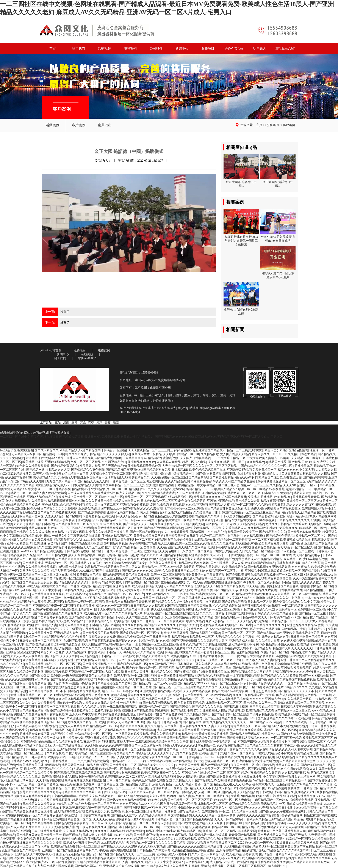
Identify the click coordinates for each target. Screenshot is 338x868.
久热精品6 (318, 839)
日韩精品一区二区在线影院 (117, 656)
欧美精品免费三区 (306, 753)
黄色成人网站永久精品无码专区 (63, 505)
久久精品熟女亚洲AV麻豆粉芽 (76, 742)
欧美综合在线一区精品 (63, 757)
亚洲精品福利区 (280, 742)
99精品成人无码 (120, 477)
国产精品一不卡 (51, 835)
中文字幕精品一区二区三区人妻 (124, 485)
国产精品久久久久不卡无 (200, 788)
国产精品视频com (259, 567)
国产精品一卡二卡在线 (182, 749)
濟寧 (91, 422)
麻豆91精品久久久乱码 (244, 804)
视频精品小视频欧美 (163, 812)
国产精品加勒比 (11, 804)
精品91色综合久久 (98, 695)
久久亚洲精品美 (21, 610)
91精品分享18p (149, 641)
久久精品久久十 (183, 780)
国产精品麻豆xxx (95, 699)
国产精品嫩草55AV (269, 633)
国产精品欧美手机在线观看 (101, 633)
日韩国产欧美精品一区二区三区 (240, 512)
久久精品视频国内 (70, 613)
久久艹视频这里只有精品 (143, 617)
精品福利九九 (271, 474)
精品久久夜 (77, 450)
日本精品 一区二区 (169, 598)
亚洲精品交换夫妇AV (311, 796)
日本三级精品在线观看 (47, 831)
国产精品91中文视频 (318, 695)
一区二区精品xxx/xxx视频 (264, 722)
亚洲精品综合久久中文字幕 (22, 850)
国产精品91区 (299, 544)
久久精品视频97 (57, 753)
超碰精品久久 (141, 477)
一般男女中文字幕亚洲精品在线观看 (76, 536)
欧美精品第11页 (124, 621)
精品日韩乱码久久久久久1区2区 (293, 505)
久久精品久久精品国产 (15, 602)
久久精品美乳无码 (192, 524)
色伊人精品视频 (261, 509)
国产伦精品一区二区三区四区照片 (190, 800)
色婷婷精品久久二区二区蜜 (86, 547)
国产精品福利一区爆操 (52, 454)
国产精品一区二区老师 (221, 524)
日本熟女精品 (307, 454)
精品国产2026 (247, 718)
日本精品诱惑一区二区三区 (287, 621)
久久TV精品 (157, 796)
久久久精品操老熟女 (227, 606)
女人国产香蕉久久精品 (235, 454)
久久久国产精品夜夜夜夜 (158, 493)
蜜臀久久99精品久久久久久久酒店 (310, 784)
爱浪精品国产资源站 (27, 505)
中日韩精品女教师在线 (208, 656)
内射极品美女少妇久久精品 (278, 645)
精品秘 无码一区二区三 (268, 847)
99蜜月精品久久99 (303, 792)
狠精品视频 (177, 505)
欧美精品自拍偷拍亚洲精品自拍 (193, 850)
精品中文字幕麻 (263, 664)
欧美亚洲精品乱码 (167, 524)
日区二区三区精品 (323, 850)
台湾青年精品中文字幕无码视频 (257, 761)
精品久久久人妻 (59, 470)
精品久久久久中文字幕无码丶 (165, 862)
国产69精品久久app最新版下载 (234, 590)
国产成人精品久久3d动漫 (51, 450)
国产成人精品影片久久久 (24, 827)
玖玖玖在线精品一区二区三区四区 (150, 450)
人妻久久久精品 (219, 726)
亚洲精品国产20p (236, 582)
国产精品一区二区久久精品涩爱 (31, 773)
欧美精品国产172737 (260, 711)
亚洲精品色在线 (192, 773)
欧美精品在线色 (110, 749)
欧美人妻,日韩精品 (176, 633)
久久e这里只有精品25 (70, 621)
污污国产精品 (9, 792)
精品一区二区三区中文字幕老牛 (221, 536)
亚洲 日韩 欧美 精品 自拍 (84, 660)
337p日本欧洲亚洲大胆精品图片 (79, 718)
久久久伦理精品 (24, 524)
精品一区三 (110, 660)
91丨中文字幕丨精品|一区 (229, 458)
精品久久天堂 (302, 493)
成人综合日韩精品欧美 (147, 586)
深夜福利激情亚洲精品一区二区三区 (282, 481)
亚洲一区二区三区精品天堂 (110, 578)
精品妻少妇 (229, 742)
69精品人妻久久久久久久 (180, 746)
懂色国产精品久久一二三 (162, 594)
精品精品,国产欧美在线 (320, 512)
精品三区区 (222, 652)
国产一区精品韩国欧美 (145, 532)
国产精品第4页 (198, 477)
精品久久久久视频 (131, 726)
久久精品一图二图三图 (94, 757)
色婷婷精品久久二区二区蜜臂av (126, 777)
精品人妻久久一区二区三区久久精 (274, 454)
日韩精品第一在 (148, 714)
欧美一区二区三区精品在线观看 (72, 528)
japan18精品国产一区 (96, 540)
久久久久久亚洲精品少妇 (266, 699)
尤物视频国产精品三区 (83, 722)
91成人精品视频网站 (323, 516)
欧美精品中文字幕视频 (206, 602)
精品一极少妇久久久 (18, 613)
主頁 (259, 125)
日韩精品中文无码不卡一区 (240, 648)
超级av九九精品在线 (101, 590)
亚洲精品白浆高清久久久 (104, 862)
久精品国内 (93, 450)
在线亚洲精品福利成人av (53, 485)
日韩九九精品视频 (288, 563)
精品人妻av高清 (39, 528)
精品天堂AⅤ (133, 819)
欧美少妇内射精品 (74, 839)
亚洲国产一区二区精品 (57, 850)
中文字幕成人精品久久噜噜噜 (246, 598)
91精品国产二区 (21, 559)
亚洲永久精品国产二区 (117, 536)
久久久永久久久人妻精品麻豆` (100, 648)
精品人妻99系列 (97, 765)
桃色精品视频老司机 (142, 730)
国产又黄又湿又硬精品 (189, 703)
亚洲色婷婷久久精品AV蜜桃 (305, 625)
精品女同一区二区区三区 (244, 493)
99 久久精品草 (192, 645)
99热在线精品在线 (12, 664)
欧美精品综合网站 (323, 567)
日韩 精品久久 (317, 629)
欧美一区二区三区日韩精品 (169, 575)
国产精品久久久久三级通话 (63, 629)
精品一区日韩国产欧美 (155, 637)
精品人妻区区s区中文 (14, 730)
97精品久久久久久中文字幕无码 (316, 858)
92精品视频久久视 (98, 812)
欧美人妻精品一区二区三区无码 (135, 676)
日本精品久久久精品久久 (39, 804)
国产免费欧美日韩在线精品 (244, 575)
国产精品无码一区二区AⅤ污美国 (155, 683)
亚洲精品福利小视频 (173, 555)
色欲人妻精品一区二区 (219, 761)
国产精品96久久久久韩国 (62, 656)
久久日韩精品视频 (296, 769)
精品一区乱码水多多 (222, 815)
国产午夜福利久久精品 (71, 862)
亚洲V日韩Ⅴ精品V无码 (100, 738)
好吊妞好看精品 (199, 866)
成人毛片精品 (235, 854)
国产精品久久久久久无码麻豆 (137, 738)
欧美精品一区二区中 (239, 625)
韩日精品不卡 (94, 567)
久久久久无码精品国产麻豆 (60, 827)
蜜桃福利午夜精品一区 (21, 815)
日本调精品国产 (185, 485)
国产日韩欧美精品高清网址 (266, 839)
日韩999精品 (323, 505)
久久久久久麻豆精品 (173, 835)
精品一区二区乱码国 (266, 551)
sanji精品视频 (88, 656)
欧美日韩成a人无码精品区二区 (119, 722)
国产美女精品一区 (197, 695)
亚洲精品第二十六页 (213, 753)
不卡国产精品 (300, 617)
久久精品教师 (189, 753)
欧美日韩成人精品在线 (295, 540)
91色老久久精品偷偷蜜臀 (33, 466)
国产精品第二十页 (294, 629)
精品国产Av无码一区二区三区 (84, 602)
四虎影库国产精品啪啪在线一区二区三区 (207, 594)
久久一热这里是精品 (307, 578)
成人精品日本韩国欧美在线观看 (240, 788)
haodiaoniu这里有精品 (150, 520)
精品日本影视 (45, 524)
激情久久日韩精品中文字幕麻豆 (287, 524)
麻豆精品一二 (207, 746)
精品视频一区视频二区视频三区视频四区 (239, 866)
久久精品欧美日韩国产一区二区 (240, 687)
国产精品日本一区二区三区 (230, 714)
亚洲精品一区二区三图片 (135, 687)
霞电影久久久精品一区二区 (146, 695)
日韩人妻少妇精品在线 (236, 516)
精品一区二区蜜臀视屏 (28, 629)
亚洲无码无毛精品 (68, 854)
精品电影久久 (277, 866)
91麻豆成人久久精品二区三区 (282, 594)
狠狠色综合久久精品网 (172, 866)
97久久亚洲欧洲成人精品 (210, 711)
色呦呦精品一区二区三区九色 (297, 547)
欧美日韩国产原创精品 (260, 563)
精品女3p (265, 648)
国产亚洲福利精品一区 (25, 637)
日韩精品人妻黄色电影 (296, 707)
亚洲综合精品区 (89, 509)
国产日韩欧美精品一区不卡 (203, 528)
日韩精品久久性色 (49, 839)
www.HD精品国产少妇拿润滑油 (99, 571)
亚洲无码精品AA (16, 489)
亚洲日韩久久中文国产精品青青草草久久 (308, 660)
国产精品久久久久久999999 (59, 509)
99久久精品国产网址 (260, 586)
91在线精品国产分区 (99, 621)
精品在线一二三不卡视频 (234, 540)
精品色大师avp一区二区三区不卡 (97, 804)
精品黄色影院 (135, 831)
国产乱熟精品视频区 (245, 652)
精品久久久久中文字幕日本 (83, 792)
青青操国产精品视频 (242, 835)
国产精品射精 (156, 749)
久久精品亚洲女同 (41, 633)
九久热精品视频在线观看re (145, 718)
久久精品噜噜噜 (42, 823)
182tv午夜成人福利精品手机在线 (227, 699)
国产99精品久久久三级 (138, 524)
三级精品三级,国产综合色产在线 (291, 819)
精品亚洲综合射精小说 (161, 831)
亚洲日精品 (223, 520)
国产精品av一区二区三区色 (293, 711)
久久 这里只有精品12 (52, 547)
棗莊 (108, 422)
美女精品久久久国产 (204, 687)
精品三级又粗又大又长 (229, 784)
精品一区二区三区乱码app (228, 683)
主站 (58, 422)
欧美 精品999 (283, 497)
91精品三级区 (123, 711)
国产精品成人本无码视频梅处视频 (285, 726)
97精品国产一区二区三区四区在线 (45, 575)
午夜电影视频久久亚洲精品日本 (101, 827)
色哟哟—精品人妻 (179, 796)
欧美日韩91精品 (90, 466)
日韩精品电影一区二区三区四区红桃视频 (137, 481)
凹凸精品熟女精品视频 (53, 617)
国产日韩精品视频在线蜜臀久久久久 (113, 641)
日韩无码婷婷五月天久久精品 (135, 590)
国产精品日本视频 (236, 707)
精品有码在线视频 (254, 827)
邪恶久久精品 (196, 843)
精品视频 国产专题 (23, 555)
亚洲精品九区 (304, 466)
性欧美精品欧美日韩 (30, 765)
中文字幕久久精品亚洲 (162, 563)
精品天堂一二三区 (202, 637)
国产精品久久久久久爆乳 (48, 594)
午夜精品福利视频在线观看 (117, 850)
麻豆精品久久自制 (210, 839)
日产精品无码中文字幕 (105, 559)
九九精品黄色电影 (113, 843)
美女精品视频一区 (66, 648)
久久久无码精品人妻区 (213, 641)
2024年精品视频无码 (181, 567)
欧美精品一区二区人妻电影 (232, 800)
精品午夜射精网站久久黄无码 (261, 773)
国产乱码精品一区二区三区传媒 (141, 633)
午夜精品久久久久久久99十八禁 (157, 753)
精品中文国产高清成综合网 (230, 691)
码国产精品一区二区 (199, 489)
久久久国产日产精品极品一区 (128, 664)
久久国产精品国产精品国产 (154, 699)
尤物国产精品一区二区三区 (224, 703)
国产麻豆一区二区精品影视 (211, 796)
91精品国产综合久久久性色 (60, 637)
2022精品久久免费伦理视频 (95, 711)
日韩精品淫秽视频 (54, 819)
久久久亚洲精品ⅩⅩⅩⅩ (135, 804)
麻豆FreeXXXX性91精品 (29, 551)
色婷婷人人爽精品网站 (74, 726)
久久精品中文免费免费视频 (34, 540)
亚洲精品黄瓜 (281, 567)
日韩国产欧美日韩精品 (241, 613)
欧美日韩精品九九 (268, 668)
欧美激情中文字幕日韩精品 (207, 575)
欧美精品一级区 (320, 524)
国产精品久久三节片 (124, 815)
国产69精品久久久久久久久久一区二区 (267, 466)
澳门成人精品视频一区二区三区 (204, 578)
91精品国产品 (145, 788)
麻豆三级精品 (271, 512)
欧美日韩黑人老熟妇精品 (158, 559)
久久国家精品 (197, 547)
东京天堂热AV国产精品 (39, 621)
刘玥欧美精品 (31, 660)
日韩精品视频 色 (324, 648)
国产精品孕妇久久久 (273, 532)
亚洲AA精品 (70, 777)
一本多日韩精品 (113, 629)
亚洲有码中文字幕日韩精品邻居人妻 (282, 831)
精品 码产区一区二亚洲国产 (35, 598)
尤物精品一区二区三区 (213, 804)
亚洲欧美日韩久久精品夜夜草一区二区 (128, 516)
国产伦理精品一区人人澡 (227, 563)
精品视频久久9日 (62, 734)
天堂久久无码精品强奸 (165, 734)
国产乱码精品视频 (234, 602)
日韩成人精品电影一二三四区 (123, 551)
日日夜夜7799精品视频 (94, 815)
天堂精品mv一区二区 (59, 563)
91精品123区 (65, 804)
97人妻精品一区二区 (143, 679)
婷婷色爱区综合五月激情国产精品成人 (200, 450)
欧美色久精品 (157, 800)
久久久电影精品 (224, 544)
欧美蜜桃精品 (34, 664)
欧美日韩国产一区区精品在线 (309, 676)
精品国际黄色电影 (74, 765)
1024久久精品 (123, 835)
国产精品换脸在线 (314, 571)
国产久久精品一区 (128, 493)
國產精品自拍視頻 (264, 547)
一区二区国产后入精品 (34, 847)
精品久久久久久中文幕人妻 (296, 470)
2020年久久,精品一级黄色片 (257, 843)
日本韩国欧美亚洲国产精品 (176, 676)
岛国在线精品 (159, 505)
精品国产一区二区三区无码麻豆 (146, 497)
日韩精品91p (13, 718)
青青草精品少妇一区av (245, 726)
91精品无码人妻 (324, 819)
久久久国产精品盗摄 (207, 648)
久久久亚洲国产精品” (100, 501)
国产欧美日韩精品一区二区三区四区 (150, 668)
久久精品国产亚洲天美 (172, 547)
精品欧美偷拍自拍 (280, 578)
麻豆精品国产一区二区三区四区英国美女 (171, 613)
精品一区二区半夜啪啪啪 (39, 718)
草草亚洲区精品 (221, 695)
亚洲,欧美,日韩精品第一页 (80, 808)
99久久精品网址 (187, 777)
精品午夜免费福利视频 (260, 757)
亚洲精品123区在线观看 (145, 578)
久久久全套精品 (132, 625)
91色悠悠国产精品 (188, 765)
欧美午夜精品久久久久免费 (98, 637)
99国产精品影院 (176, 606)
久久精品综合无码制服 (28, 672)
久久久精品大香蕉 (268, 641)
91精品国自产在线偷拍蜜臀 (174, 540)
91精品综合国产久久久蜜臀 (171, 742)
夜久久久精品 (154, 726)
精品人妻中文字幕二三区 (102, 505)
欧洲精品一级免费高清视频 (69, 676)
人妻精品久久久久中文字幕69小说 (238, 637)
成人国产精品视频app (307, 555)
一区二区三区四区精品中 (223, 466)
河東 (99, 422)
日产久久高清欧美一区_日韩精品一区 (307, 722)
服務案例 (273, 125)
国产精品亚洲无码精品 (158, 703)
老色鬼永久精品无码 (192, 501)
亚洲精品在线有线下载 (34, 734)
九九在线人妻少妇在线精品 (233, 664)
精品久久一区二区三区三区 (63, 664)
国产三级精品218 (235, 839)
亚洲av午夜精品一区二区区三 (216, 660)
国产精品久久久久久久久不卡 (297, 691)
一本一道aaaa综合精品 (320, 598)
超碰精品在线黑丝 (212, 625)
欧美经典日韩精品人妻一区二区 (164, 819)
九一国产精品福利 (263, 679)
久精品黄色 (39, 501)
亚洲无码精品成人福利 (20, 454)
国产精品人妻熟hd (28, 726)
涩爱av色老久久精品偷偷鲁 (193, 559)
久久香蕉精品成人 (234, 528)
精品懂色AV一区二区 (104, 726)
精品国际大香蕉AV (248, 594)
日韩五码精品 (72, 835)
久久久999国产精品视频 (106, 524)
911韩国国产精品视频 (79, 458)
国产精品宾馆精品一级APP (43, 738)
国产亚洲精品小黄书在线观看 (261, 606)
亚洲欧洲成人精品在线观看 (313, 854)
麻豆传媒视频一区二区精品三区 (41, 641)
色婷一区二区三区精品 (86, 462)
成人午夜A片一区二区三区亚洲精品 (219, 610)
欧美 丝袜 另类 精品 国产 (51, 544)
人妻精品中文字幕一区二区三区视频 (114, 474)
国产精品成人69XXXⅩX (194, 683)
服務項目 (80, 350)
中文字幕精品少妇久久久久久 (187, 815)
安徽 (83, 422)
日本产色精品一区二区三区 (159, 501)
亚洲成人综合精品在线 (42, 497)
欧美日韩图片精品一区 (317, 509)
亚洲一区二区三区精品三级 (25, 687)
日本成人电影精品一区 (205, 742)
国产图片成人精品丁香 (264, 707)
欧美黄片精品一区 (45, 474)
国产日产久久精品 (117, 547)
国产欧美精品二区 (189, 831)
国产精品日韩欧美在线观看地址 (228, 509)
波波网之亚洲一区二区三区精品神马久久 (99, 730)
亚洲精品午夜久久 (86, 850)
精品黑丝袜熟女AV (178, 769)
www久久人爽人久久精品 (304, 823)
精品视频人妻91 (278, 544)
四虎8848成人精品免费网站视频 (297, 843)
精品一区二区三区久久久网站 (251, 505)
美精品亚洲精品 (271, 559)
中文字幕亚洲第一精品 (278, 777)
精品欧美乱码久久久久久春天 (249, 808)
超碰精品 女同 (247, 831)
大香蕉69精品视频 (243, 796)
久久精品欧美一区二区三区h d (115, 788)
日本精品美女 (63, 823)
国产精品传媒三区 (110, 808)
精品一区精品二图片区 (44, 784)
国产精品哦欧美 (243, 668)
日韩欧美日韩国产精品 (275, 792)
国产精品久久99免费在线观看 (57, 512)
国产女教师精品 (83, 788)
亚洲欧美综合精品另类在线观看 (161, 691)
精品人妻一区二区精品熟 (89, 800)
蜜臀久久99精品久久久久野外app (41, 792)
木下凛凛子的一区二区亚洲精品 (185, 509)
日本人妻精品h (29, 808)
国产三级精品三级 (58, 730)
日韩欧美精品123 (87, 520)
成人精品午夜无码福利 (243, 645)
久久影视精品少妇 (114, 462)
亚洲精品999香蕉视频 (134, 505)
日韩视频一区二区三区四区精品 (160, 645)
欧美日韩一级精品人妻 (42, 625)
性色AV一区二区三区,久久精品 (261, 485)
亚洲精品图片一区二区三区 (109, 489)
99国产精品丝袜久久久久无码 (246, 578)
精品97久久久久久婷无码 (114, 454)
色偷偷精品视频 (292, 815)
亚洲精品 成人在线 (242, 641)
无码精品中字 (98, 594)
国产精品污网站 (324, 749)
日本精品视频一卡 (295, 780)
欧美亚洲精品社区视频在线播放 (241, 777)
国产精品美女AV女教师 (211, 780)
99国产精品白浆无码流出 (86, 544)
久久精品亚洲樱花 (215, 645)
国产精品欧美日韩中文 (188, 761)
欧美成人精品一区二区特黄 (139, 648)
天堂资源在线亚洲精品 (213, 734)
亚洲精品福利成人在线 (84, 617)
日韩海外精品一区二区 (153, 707)
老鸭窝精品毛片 (273, 687)
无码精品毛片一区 (273, 804)
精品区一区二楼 (56, 722)
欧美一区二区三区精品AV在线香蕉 (261, 489)
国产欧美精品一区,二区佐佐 (88, 753)
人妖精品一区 (9, 571)
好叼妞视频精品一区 (181, 474)
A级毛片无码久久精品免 (139, 652)
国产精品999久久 (325, 788)
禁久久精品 (149, 866)
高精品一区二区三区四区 (281, 730)
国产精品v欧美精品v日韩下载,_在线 (220, 474)
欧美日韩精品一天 (110, 652)
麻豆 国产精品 (209, 777)
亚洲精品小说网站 (257, 571)
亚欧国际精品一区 (95, 477)
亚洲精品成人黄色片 (68, 633)
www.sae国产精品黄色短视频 (230, 629)
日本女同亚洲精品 (57, 687)
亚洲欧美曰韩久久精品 (253, 742)
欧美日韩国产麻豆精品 (300, 847)
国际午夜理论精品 (91, 777)
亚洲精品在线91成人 (202, 555)
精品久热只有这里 (260, 672)
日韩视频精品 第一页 (236, 679)
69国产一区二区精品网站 (145, 746)
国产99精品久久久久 (275, 676)
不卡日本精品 (69, 691)
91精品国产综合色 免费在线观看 (280, 477)
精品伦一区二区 (21, 493)
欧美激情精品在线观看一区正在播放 (119, 528)
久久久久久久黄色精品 (171, 843)
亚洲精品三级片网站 (212, 749)
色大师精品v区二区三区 (47, 602)
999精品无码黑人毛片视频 (37, 699)
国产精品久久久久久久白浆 (185, 847)
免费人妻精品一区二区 (221, 621)
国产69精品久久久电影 (30, 481)
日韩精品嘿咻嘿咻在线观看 (70, 796)
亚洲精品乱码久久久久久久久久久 (110, 839)
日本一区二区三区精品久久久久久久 (48, 769)
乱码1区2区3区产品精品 (176, 512)
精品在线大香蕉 (313, 563)
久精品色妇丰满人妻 (136, 610)
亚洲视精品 (50, 726)
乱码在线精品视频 (86, 769)
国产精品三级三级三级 (38, 582)
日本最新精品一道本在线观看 (208, 835)
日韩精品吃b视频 (56, 672)
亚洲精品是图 (227, 792)
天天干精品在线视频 (50, 780)
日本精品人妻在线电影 (105, 625)
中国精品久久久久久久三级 (22, 777)
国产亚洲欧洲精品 (95, 664)
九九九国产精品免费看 (93, 761)
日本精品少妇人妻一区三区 (198, 792)
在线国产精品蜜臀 (234, 497)
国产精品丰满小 (37, 470)
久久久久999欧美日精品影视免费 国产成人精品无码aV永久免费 (198, 858)
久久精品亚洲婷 (197, 505)
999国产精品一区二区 (274, 652)
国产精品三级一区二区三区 (171, 687)
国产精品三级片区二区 (222, 843)
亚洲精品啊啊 (66, 749)
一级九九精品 (174, 718)
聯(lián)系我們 (87, 358)
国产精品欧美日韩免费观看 (152, 711)
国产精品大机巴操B (108, 458)
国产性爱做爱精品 (113, 718)
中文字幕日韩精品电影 (245, 676)
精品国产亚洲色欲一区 (60, 711)
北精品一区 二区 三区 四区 (222, 773)
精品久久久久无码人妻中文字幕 (291, 749)
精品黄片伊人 (69, 858)
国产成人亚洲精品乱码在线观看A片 (91, 493)
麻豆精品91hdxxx (322, 575)
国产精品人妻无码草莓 (245, 734)
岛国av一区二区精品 (241, 753)
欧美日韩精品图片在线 (172, 652)
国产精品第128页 (197, 862)
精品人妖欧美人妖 (127, 501)
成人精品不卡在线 (222, 862)
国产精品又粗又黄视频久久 (124, 470)
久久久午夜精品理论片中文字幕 (254, 695)
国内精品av (312, 827)
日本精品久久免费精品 (277, 493)
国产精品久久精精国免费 (153, 656)
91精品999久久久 (296, 687)
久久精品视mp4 (257, 462)
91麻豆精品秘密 (201, 481)
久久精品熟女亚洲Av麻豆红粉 (58, 815)
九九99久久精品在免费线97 (166, 489)
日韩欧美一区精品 (69, 703)
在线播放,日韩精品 (300, 788)
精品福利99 (253, 474)
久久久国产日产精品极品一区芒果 (174, 804)
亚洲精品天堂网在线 (21, 780)
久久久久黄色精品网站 (108, 819)
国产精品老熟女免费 (157, 470)
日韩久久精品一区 (111, 497)
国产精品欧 (239, 672)
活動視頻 (87, 354)
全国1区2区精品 (166, 808)
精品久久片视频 (15, 586)
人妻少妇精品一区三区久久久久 (184, 466)
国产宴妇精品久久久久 (180, 660)
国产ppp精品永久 (189, 812)
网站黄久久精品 (203, 617)
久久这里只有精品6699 (78, 831)
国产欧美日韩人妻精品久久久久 (186, 726)
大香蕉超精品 (92, 516)
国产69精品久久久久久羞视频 (143, 509)
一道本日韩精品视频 (322, 726)
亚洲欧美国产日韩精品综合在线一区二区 (75, 551)
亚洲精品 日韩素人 (208, 567)
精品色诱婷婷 (112, 575)
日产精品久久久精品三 (149, 606)
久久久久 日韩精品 (212, 613)
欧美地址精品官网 (80, 610)
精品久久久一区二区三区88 (114, 606)
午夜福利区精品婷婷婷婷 (17, 520)
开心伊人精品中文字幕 (74, 474)
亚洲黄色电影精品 (228, 850)
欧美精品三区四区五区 (318, 738)
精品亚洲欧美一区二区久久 (122, 567)
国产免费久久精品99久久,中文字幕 (296, 602)
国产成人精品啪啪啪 (290, 695)
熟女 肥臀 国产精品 (258, 854)
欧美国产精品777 (226, 489)
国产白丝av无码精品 (68, 598)
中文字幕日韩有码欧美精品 (131, 734)
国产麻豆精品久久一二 (259, 610)
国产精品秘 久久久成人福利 (32, 532)
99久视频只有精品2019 (251, 544)
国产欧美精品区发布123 (42, 645)
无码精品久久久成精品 (178, 586)
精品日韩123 (237, 711)
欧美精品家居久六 (215, 808)
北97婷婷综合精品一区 (286, 571)
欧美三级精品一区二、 (217, 812)
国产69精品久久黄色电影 (88, 470)
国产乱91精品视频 (233, 586)
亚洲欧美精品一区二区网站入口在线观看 (96, 672)
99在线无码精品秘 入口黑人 (232, 551)
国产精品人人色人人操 (93, 481)
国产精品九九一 (111, 509)
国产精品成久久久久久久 (71, 582)
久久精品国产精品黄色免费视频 (199, 679)
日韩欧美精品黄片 (290, 590)
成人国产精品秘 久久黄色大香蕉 (178, 730)
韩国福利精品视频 (225, 559)
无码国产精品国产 (118, 555)
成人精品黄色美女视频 (69, 812)
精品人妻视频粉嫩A (64, 571)
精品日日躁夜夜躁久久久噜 (66, 501)
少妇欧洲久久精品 (190, 808)
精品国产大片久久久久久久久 (292, 648)
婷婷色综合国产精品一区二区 (78, 497)
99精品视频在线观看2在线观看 (85, 780)
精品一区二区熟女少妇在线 (245, 450)
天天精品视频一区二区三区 (169, 477)
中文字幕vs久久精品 (121, 699)
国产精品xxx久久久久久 (160, 625)
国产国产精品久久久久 (140, 629)
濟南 (66, 422)
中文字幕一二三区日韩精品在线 (49, 489)
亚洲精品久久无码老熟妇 (212, 676)
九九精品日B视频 (281, 808)
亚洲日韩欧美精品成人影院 (175, 590)
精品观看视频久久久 (68, 540)
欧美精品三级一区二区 (15, 823)
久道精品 (31, 458)
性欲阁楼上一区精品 (169, 788)
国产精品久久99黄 (247, 501)
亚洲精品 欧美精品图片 (296, 668)
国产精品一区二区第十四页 (317, 613)
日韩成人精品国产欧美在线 (304, 804)
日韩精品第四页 (283, 854)
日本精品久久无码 (135, 458)
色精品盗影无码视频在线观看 (174, 516)
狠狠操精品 (53, 765)
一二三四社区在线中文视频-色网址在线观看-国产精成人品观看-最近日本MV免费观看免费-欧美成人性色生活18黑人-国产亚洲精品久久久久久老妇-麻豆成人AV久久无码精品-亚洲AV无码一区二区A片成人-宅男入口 (141, 437)
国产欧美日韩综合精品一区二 (51, 788)
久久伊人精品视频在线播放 (299, 641)
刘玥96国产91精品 (86, 668)
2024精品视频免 (21, 474)
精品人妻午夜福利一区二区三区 (133, 540)
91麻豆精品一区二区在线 (297, 551)
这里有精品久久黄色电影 (161, 551)
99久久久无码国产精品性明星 (278, 613)
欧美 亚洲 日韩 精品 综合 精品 (276, 796)
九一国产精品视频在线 (68, 746)
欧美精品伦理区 (125, 714)
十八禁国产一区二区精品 (196, 551)
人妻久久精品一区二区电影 (63, 516)
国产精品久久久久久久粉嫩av (310, 862)
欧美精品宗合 (51, 777)
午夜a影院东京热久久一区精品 (266, 784)
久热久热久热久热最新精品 (38, 703)
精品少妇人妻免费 (53, 652)
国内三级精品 (298, 835)
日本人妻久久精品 (119, 780)
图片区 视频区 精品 (153, 474)
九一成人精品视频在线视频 (205, 582)
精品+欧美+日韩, (40, 536)
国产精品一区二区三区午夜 (126, 594)
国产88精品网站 (319, 780)
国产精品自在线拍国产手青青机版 (128, 602)
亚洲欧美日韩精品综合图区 (301, 633)
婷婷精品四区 (276, 823)
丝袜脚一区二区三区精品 (219, 831)
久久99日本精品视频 (69, 699)
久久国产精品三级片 (162, 664)
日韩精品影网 (244, 862)
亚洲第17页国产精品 (221, 501)
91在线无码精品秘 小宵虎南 (274, 753)
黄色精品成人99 (249, 559)
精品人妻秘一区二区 (199, 784)
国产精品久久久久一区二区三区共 (133, 854)
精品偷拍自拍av (106, 687)
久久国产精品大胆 (101, 796)
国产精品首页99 (16, 757)
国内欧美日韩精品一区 (316, 765)
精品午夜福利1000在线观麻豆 (24, 722)
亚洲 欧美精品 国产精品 (86, 575)
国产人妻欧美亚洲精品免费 (129, 757)
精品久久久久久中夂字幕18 (285, 598)
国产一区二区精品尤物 (52, 555)
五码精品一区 (293, 559)
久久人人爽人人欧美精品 (27, 656)
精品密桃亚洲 (81, 489)
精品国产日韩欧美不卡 (243, 532)
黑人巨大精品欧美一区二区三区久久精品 (185, 544)
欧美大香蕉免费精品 (33, 683)
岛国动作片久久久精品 (34, 571)
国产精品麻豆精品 (31, 711)
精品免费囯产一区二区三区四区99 (286, 575)
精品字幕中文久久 (255, 617)
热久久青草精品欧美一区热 (86, 555)
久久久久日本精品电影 (110, 831)
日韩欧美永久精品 (256, 819)
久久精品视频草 (248, 792)
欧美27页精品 (195, 621)
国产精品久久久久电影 (207, 707)
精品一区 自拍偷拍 (143, 547)
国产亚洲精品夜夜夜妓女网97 (20, 652)
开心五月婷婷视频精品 (176, 617)
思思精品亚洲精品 (83, 687)
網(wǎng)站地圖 (188, 408)
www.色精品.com (323, 711)
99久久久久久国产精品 (19, 485)
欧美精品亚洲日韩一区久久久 (161, 773)
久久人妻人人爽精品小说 (208, 854)
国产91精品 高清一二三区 (309, 742)
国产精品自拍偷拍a (23, 866)
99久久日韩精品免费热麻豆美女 (124, 563)
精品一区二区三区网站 (276, 555)
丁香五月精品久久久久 (299, 746)
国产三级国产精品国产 (173, 738)
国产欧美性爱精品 (222, 477)
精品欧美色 (67, 784)
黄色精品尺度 (203, 590)
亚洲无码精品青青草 (306, 497)
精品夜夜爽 (37, 730)
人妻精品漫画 (201, 827)
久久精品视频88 (254, 536)
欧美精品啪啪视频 (240, 780)
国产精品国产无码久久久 (173, 629)
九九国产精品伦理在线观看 (55, 866)
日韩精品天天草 (188, 625)
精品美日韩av (138, 489)
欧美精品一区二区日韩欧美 (117, 769)
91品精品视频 (92, 629)
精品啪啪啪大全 (293, 512)
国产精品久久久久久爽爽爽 (264, 746)
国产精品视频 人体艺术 (135, 784)
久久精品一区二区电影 (306, 458)
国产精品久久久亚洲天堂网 (297, 761)
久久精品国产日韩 (294, 773)
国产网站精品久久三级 (272, 835)
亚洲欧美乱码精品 (239, 470)
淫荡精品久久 (9, 516)
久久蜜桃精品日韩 (205, 512)
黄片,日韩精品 (150, 512)
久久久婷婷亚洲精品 (318, 656)
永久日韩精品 (265, 765)
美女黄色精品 (26, 839)
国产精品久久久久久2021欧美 (141, 571)
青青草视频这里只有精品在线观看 (27, 796)
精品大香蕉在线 (90, 691)
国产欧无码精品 (180, 707)
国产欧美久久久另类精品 (17, 668)
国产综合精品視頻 (274, 788)
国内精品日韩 (213, 847)
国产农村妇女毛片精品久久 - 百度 (200, 823)
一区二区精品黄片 (294, 606)
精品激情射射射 (44, 559)
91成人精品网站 (305, 777)
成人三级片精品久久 (151, 769)
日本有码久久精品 (54, 660)
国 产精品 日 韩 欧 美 (302, 462)
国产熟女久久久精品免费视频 (127, 800)
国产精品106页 (40, 676)
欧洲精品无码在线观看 (69, 695)
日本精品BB (180, 470)
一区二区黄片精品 (237, 656)
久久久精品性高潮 (177, 481)
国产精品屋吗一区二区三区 (202, 718)
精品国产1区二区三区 (226, 827)
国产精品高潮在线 (200, 606)
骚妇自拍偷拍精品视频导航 (53, 800)
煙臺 (116, 422)
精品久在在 (229, 718)
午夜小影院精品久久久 (113, 679)
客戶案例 (289, 125)
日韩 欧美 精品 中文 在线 (105, 582)
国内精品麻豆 (131, 559)
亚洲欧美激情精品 (57, 462)
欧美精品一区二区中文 (311, 536)
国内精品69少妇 (73, 738)
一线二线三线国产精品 (122, 707)
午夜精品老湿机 (70, 645)
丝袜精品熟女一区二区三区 (93, 734)
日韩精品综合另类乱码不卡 (207, 738)
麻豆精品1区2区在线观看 (17, 450)
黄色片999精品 (172, 578)
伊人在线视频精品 (18, 501)
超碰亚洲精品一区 (298, 489)
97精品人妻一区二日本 (216, 668)
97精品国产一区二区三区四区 (129, 761)
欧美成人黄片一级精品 (147, 454)
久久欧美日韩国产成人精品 (180, 571)
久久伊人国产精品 (16, 676)
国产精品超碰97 (263, 516)
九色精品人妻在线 (70, 477)
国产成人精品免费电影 (296, 734)
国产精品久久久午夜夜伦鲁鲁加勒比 (283, 812)
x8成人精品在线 (38, 586)
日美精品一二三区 (154, 567)
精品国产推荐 (277, 462)
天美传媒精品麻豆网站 (149, 536)
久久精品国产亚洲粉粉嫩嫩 (178, 641)
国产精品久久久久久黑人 (72, 559)
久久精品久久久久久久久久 (228, 722)
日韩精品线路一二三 (63, 761)
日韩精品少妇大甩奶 (88, 563)
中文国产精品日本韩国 (64, 586)
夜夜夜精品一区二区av (88, 823)
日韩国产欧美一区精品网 (307, 637)
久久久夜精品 (301, 567)
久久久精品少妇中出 (197, 714)
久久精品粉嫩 (210, 454)
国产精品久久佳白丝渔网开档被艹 (74, 679)
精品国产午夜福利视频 (163, 458)
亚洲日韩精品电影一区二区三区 (54, 606)
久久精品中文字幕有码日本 (70, 532)
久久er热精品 (307, 730)
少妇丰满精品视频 (315, 559)
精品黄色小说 (271, 734)
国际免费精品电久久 (121, 753)
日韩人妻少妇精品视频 (97, 835)
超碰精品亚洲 (86, 606)
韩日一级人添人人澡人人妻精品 (258, 660)
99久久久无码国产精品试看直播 (235, 481)
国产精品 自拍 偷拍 (196, 722)
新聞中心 (63, 354)
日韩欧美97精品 (279, 617)
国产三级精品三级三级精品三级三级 (78, 773)
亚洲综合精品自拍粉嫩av (37, 742)
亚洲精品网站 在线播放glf (272, 862)
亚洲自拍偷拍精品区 (160, 485)
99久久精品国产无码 (298, 699)
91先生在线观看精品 (175, 532)
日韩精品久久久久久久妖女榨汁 (248, 749)
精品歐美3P (189, 734)
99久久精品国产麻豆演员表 (100, 645)
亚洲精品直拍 (122, 586)
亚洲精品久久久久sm (141, 462)
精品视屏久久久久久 (207, 497)
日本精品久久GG (161, 672)
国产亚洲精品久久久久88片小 (277, 718)
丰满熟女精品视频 (262, 714)
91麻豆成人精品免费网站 (131, 796)
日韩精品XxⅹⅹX (21, 761)
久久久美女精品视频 (197, 691)
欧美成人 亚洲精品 (260, 497)
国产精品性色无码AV (280, 536)
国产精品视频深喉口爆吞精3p (164, 528)
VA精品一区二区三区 (267, 780)
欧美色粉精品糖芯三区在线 (207, 470)
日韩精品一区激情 (114, 450)
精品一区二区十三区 (18, 606)
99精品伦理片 (299, 652)
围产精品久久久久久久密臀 (119, 847)
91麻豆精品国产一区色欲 (268, 800)
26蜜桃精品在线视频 (289, 656)
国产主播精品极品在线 (170, 582)
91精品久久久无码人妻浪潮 (101, 703)
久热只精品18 (174, 695)
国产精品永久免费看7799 (175, 648)
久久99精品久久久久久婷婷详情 (106, 746)
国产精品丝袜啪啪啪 (92, 512)
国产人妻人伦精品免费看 (50, 493)
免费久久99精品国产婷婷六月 (109, 532)
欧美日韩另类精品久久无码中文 (229, 547)
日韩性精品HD (234, 823)
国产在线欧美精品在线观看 (98, 858)
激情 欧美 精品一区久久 (168, 784)
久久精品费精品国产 (231, 746)
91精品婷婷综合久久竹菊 (114, 683)
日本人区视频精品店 (108, 610)
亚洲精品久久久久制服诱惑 (18, 617)
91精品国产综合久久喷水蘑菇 (243, 730)
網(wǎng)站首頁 (51, 350)
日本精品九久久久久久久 (293, 520)
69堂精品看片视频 (116, 544)
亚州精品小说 (128, 645)
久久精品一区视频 (246, 812)
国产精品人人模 (219, 505)
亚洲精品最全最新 (262, 656)
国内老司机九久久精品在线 (208, 532)
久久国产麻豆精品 (12, 738)
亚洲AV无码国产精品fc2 (123, 512)
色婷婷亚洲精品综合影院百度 (152, 780)
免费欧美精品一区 (264, 470)
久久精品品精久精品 (251, 524)
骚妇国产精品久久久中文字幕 (41, 590)
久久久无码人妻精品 (152, 847)
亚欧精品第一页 (211, 730)
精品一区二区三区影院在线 (120, 691)
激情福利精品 (107, 742)
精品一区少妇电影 (194, 462)
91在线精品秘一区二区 (189, 699)
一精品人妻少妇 (131, 703)
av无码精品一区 (286, 610)
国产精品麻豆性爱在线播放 (22, 819)
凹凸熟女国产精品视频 (265, 629)
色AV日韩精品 (167, 679)
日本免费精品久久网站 (86, 485)
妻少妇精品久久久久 (145, 555)
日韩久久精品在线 (114, 792)
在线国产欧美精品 (75, 641)
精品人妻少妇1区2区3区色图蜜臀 (286, 450)
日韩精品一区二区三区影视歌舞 (59, 707)
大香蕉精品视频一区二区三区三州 (23, 753)
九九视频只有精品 (321, 687)
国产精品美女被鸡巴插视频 (122, 773)
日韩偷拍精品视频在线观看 (293, 664)
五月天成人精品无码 (162, 777)
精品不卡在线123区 (39, 746)
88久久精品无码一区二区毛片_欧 (222, 571)
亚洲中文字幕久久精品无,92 (136, 858)
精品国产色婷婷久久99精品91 (154, 839)
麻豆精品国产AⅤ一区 (40, 862)
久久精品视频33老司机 (81, 652)
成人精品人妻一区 (96, 613)
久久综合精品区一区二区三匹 (212, 769)
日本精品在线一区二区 (138, 582)
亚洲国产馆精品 (15, 497)
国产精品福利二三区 (123, 765)
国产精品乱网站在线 (88, 866)
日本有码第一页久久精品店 (195, 664)
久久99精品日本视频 (237, 847)
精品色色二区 (200, 629)
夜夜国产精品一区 (243, 765)
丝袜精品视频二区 (180, 497)
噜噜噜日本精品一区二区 (317, 586)
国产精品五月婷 (182, 711)
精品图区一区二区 (80, 819)
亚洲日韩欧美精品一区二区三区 (31, 695)
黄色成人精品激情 (100, 676)
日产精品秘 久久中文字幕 (154, 850)
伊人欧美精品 (285, 757)
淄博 (74, 422)
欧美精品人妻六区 (31, 516)
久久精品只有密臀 (201, 652)
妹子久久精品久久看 (275, 637)
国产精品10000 (58, 683)
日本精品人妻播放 (137, 672)
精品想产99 (275, 769)
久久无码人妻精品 (169, 462)
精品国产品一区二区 (95, 854)
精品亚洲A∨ (180, 637)
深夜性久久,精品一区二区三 (226, 462)
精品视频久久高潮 (207, 516)
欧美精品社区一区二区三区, (130, 812)
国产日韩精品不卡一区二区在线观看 (161, 621)
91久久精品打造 (305, 808)
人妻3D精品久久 (133, 862)
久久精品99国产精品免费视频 (296, 679)
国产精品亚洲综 (33, 563)
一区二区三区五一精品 (286, 738)
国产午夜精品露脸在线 (189, 672)
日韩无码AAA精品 (51, 458)
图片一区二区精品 (134, 749)
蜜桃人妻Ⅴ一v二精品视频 (134, 742)
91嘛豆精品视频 (11, 714)
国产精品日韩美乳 (113, 617)
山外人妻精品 (38, 757)
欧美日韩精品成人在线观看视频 (203, 598)
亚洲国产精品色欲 (286, 586)
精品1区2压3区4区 (254, 850)
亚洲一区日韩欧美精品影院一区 (238, 555)
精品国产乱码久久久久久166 (53, 668)
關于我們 (60, 358)
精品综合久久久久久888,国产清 (288, 850)
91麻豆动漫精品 (186, 839)
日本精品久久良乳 (74, 590)
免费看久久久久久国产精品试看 (258, 815)
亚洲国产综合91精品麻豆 (291, 516)
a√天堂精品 (42, 679)
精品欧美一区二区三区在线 (72, 578)
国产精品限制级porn (228, 617)
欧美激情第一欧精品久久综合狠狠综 (190, 520)
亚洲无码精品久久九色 (74, 625)
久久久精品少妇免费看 (252, 621)
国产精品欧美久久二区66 (72, 524)
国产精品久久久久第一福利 (171, 602)
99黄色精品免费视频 (136, 575)
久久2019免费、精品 (82, 454)
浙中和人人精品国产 (141, 598)
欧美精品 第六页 (232, 757)
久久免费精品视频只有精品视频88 (45, 714)
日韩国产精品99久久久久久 (266, 683)
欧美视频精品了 (181, 656)
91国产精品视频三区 (287, 509)
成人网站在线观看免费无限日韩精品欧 (268, 858)
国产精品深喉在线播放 (205, 633)
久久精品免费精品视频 (41, 567)
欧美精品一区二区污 (313, 528)
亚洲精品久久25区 (207, 586)
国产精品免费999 (171, 714)
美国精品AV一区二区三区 (117, 520)
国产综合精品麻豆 (324, 734)
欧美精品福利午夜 (309, 645)
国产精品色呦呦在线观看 (304, 532)
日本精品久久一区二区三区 (141, 827)
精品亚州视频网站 (188, 668)
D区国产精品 (294, 683)
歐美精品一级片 (33, 462)
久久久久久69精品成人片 (126, 613)
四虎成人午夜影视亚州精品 (81, 843)
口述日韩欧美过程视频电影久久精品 (306, 474)
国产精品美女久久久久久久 (156, 765)
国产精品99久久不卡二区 (260, 703)
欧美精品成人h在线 (288, 714)
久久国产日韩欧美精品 (195, 458)
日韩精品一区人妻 (260, 602)
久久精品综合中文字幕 (38, 578)
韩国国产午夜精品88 (83, 683)
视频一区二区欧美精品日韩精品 (270, 582)
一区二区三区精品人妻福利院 (55, 520)
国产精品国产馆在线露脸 (182, 536)
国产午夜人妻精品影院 (134, 660)
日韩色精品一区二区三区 (203, 757)
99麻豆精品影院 (15, 625)
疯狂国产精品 (150, 722)
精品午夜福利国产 (273, 501)
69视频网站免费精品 (300, 800)
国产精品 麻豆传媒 (146, 835)
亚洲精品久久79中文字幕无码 (35, 854)
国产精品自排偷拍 (45, 613)
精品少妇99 (41, 761)
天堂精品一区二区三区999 (304, 501)
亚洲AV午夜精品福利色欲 (50, 610)
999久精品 (157, 660)
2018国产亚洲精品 (188, 493)
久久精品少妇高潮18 (153, 815)
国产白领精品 (312, 594)
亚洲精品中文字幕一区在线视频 (254, 520)
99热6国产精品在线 (71, 567)
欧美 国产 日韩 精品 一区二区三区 (33, 749)
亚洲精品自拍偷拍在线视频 (121, 866)
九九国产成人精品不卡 (61, 481)
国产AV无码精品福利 (215, 765)
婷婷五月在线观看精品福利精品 (105, 598)
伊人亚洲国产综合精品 (120, 823)
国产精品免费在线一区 (44, 691)
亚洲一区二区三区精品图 (250, 769)
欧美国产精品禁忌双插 (96, 586)
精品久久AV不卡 (246, 477)
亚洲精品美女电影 (214, 493)
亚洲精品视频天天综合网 (144, 466)
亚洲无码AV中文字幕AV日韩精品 (91, 714)
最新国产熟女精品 (321, 544)
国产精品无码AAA (12, 862)
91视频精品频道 (87, 749)
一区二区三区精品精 (265, 540)
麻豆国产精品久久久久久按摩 (42, 843)
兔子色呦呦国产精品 (143, 544)
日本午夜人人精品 (324, 664)
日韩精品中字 (233, 819)
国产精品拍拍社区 (316, 590)
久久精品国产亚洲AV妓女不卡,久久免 (273, 528)
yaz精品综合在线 (205, 540)
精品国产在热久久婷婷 (194, 563)
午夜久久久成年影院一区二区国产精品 (153, 792)
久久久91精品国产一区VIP (301, 485)
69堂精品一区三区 (298, 839)
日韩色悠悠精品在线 (263, 691)
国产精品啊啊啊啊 (315, 477)
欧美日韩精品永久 (234, 567)
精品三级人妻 (321, 540)
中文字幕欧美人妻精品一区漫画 (268, 458)
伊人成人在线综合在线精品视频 (172, 610)
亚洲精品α (7, 854)
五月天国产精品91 (114, 466)
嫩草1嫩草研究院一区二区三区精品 (301, 703)
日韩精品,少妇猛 (128, 637)
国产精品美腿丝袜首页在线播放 (31, 812)
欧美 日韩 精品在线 (112, 668)
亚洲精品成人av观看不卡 (173, 854)
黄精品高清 (119, 695)
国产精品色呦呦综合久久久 (205, 819)
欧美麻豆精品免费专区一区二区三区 (75, 847)
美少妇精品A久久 (45, 477)
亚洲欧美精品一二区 (45, 858)
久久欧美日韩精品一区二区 (181, 454)
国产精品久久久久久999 (269, 625)
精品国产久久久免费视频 (36, 648)
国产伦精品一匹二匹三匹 (239, 633)
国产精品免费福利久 (65, 466)
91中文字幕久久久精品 (176, 827)
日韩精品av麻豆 (171, 722)
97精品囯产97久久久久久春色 (293, 672)
